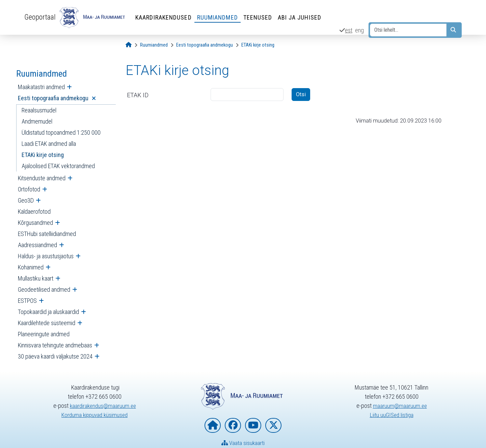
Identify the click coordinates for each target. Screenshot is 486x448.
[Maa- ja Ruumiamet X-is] (273, 426)
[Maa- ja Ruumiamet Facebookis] (233, 426)
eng (359, 30)
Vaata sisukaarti (243, 443)
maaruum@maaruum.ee (400, 406)
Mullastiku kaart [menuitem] (36, 278)
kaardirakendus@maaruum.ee (103, 406)
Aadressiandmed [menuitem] (37, 245)
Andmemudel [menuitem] (37, 121)
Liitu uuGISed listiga (392, 415)
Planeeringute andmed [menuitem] (44, 334)
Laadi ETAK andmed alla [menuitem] (49, 144)
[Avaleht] (129, 45)
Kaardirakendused (165, 17)
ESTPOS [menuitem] (27, 301)
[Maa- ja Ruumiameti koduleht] (213, 426)
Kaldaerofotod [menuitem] (34, 212)
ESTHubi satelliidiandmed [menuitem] (47, 234)
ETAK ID (138, 95)
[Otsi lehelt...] (408, 30)
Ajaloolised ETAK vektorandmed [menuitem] (58, 166)
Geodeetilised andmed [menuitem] (44, 289)
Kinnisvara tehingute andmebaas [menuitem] (55, 345)
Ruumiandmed (219, 17)
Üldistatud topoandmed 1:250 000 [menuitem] (61, 133)
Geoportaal (40, 17)
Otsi (301, 94)
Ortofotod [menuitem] (29, 189)
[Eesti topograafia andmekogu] (205, 45)
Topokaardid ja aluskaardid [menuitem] (48, 312)
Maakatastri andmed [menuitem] (41, 87)
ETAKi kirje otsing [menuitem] (43, 155)
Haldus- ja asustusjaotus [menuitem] (46, 256)
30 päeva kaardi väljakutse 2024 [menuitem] (55, 356)
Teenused (259, 17)
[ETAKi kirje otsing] (258, 45)
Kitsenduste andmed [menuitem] (42, 178)
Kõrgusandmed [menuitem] (35, 223)
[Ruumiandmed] (154, 45)
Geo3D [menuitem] (26, 200)
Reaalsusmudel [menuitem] (39, 110)
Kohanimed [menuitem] (31, 267)
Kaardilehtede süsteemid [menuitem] (47, 323)
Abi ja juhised (301, 17)
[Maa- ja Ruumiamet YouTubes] (253, 426)
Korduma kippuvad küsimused (95, 415)
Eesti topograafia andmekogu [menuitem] (54, 98)
